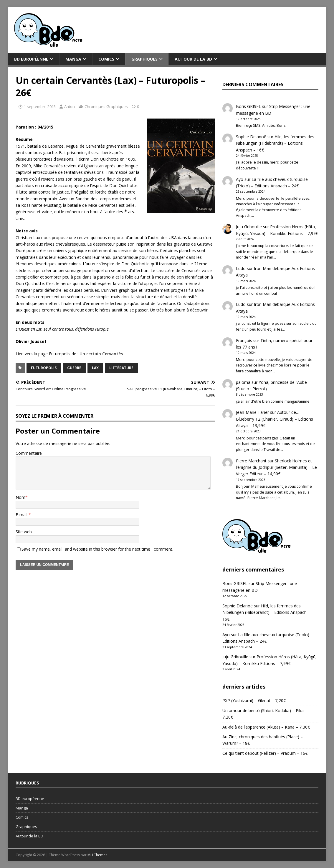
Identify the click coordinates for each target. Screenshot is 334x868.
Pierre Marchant (251, 461)
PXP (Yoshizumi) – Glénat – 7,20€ (254, 700)
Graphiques (144, 59)
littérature (121, 368)
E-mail (22, 515)
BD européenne (31, 59)
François (244, 340)
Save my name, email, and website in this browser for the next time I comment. (97, 549)
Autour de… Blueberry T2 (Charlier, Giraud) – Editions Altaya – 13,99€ (275, 419)
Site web (24, 532)
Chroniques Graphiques (106, 106)
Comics (106, 59)
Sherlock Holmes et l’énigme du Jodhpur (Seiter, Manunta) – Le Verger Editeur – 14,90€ (276, 467)
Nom (20, 497)
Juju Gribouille (249, 227)
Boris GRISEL (248, 106)
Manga (73, 59)
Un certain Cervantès (101, 354)
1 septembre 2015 (40, 106)
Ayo (240, 179)
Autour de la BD (193, 59)
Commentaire (29, 453)
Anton (70, 106)
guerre (74, 368)
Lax (95, 368)
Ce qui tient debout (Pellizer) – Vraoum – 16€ (265, 753)
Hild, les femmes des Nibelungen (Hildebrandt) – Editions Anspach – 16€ (275, 143)
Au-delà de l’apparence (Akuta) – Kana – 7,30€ (266, 727)
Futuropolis (44, 368)
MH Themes (97, 855)
